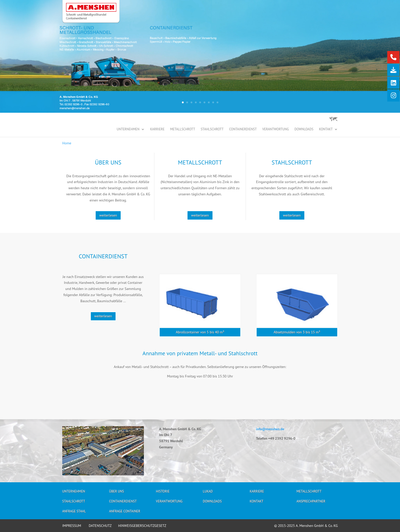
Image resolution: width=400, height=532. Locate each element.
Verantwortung (276, 129)
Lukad (208, 492)
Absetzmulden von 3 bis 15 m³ (297, 332)
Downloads (304, 129)
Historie (163, 492)
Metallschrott (183, 129)
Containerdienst (243, 129)
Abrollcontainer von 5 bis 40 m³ (200, 332)
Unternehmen (128, 129)
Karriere (157, 129)
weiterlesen (108, 215)
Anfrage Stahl (74, 512)
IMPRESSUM (72, 526)
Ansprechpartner (311, 502)
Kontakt (326, 129)
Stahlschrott (212, 129)
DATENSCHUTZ (100, 526)
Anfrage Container (125, 512)
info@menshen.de (270, 429)
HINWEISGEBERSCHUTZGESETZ (142, 526)
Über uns (117, 492)
